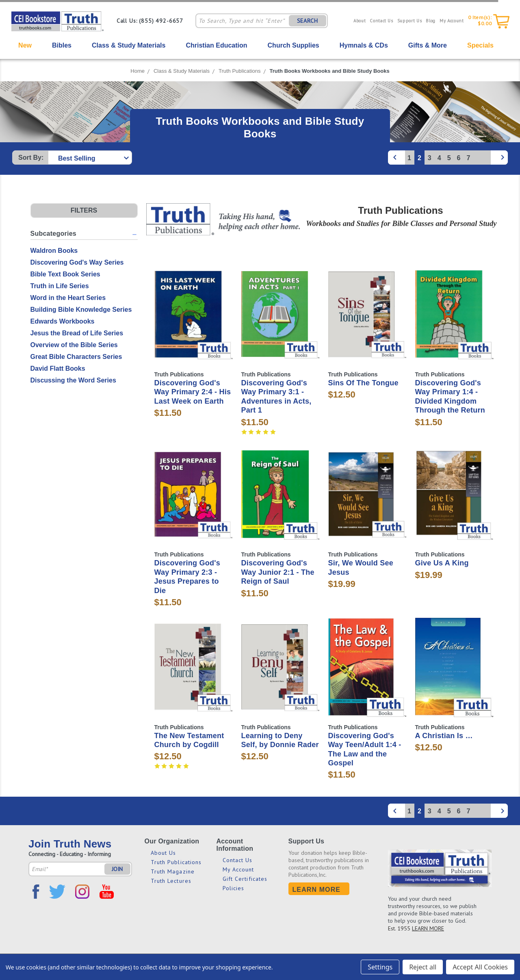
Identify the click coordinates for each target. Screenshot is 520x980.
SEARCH (308, 21)
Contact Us (381, 21)
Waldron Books (54, 251)
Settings (380, 967)
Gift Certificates (245, 879)
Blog (431, 21)
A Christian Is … (444, 736)
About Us (164, 853)
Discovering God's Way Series (77, 262)
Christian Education (216, 45)
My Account (452, 21)
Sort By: (31, 158)
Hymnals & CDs (364, 45)
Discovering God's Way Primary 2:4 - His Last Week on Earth (193, 392)
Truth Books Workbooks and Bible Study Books (330, 71)
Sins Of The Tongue (363, 383)
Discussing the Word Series (73, 380)
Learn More (317, 890)
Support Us (410, 21)
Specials (480, 45)
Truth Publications (240, 71)
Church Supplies (294, 45)
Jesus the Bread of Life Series (77, 333)
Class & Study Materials (129, 45)
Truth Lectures (171, 881)
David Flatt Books (58, 368)
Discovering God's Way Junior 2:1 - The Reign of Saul (278, 572)
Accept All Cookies (480, 967)
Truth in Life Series (60, 286)
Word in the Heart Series (68, 298)
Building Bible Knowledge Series (81, 310)
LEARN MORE (428, 928)
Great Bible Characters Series (76, 357)
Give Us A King (442, 563)
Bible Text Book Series (65, 274)
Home (138, 71)
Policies (234, 888)
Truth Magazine (173, 871)
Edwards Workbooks (63, 321)
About (360, 21)
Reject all (423, 967)
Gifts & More (428, 45)
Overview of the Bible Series (74, 345)
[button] (84, 211)
